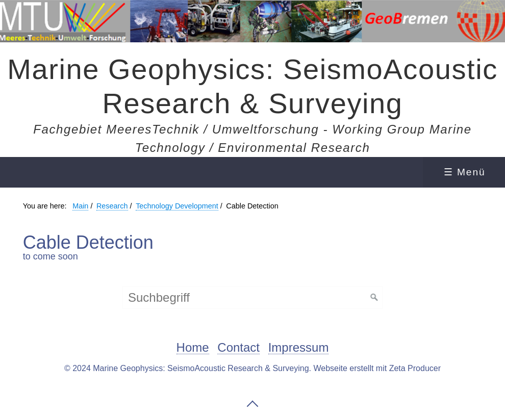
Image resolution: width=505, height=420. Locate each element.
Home (193, 348)
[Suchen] (374, 298)
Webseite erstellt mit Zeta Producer (377, 368)
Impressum (299, 348)
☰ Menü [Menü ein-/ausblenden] (465, 172)
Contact (238, 348)
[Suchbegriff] (252, 298)
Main (80, 206)
